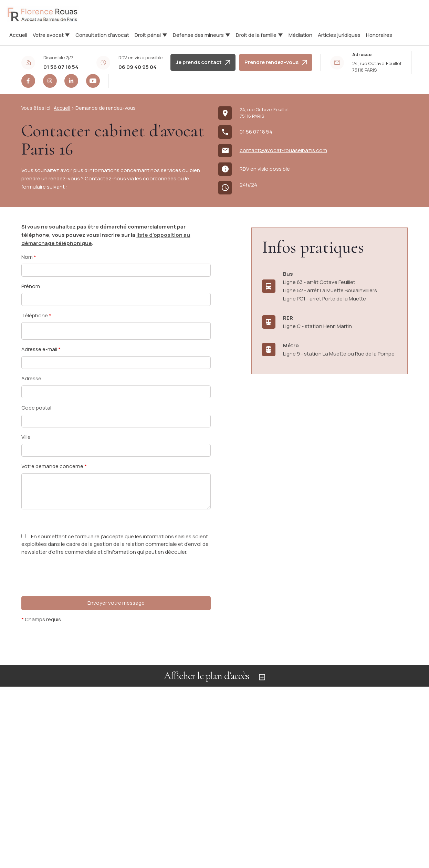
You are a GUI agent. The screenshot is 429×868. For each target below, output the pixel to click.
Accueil (18, 35)
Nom (29, 257)
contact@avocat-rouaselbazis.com (283, 150)
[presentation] (74, 590)
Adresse (31, 378)
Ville (26, 437)
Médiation (300, 35)
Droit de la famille (256, 35)
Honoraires (379, 35)
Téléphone (36, 315)
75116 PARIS (378, 67)
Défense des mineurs (198, 35)
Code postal (36, 408)
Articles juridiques (339, 35)
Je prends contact (203, 62)
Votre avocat (48, 35)
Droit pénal (148, 35)
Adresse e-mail (41, 349)
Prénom (31, 286)
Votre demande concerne (54, 466)
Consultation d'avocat (102, 35)
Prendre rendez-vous (276, 62)
